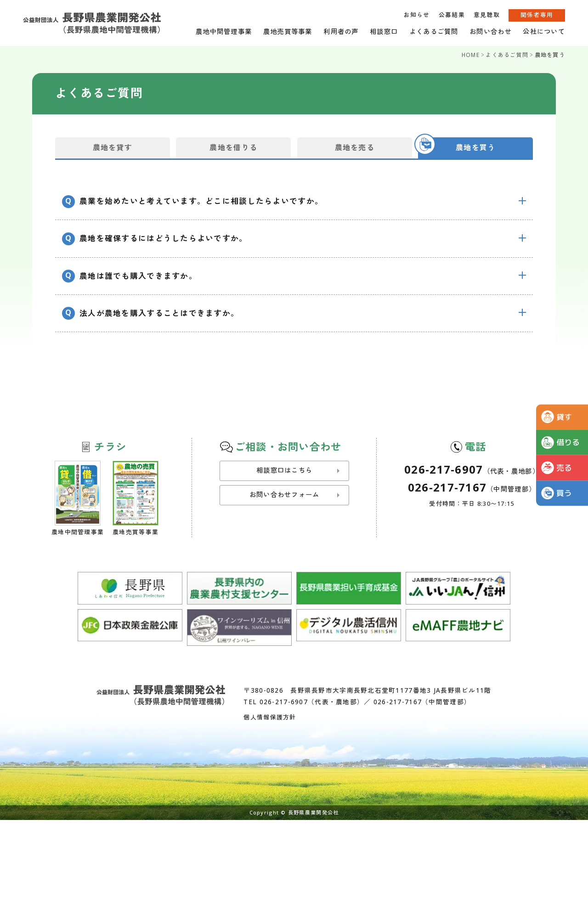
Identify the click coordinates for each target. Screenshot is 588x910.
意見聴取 (487, 15)
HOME (471, 55)
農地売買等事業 (288, 31)
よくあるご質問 (434, 31)
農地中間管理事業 (224, 31)
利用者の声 (341, 31)
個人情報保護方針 (270, 717)
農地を (113, 147)
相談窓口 (384, 31)
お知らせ (416, 15)
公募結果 (452, 15)
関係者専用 (537, 15)
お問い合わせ (491, 31)
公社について (544, 31)
